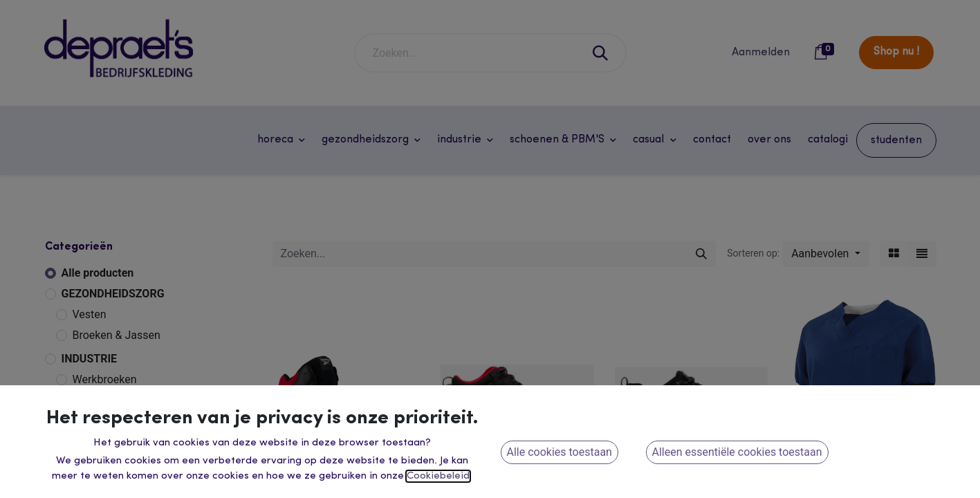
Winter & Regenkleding (128, 442)
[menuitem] (712, 140)
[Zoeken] (601, 53)
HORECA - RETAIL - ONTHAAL (137, 486)
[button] (825, 254)
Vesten (90, 314)
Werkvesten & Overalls (127, 400)
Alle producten (98, 273)
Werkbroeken (105, 379)
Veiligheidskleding (117, 421)
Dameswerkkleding (119, 462)
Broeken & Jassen (117, 335)
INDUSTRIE (90, 359)
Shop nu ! (896, 52)
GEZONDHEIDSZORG (113, 294)
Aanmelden (761, 53)
